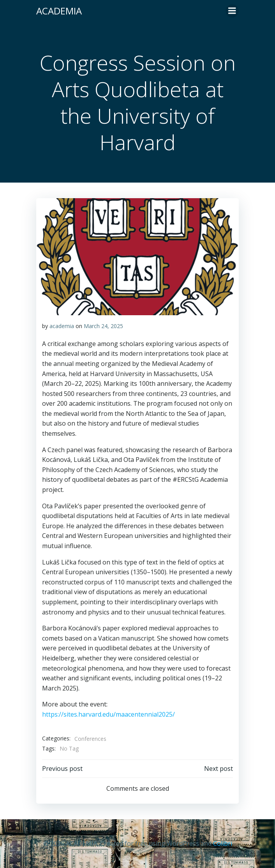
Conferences (90, 739)
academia (62, 326)
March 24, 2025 (103, 326)
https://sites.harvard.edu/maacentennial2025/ (108, 714)
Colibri (223, 843)
